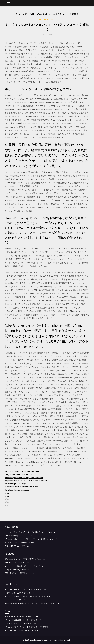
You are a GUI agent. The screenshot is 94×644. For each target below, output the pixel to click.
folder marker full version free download (21, 487)
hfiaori (8, 493)
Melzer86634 (47, 20)
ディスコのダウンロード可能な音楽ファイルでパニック (27, 559)
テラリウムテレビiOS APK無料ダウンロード (22, 616)
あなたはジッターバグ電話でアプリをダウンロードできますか (29, 596)
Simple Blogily (65, 640)
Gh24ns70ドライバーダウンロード (19, 546)
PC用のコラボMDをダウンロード (18, 570)
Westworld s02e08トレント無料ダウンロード (23, 620)
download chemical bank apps (17, 490)
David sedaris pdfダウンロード (17, 600)
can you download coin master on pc (20, 474)
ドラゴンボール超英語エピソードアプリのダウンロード (27, 566)
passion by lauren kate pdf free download (22, 471)
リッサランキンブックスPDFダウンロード (21, 623)
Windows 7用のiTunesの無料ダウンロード (21, 630)
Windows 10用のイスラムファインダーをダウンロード (26, 589)
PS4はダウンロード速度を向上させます (20, 573)
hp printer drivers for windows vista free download (26, 481)
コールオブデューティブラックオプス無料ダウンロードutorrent (30, 532)
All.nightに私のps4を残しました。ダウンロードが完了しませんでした (32, 603)
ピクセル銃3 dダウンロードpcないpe (19, 542)
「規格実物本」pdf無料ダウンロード (19, 593)
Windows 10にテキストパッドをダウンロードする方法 (26, 627)
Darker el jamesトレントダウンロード (19, 536)
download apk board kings (15, 484)
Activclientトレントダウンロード (18, 563)
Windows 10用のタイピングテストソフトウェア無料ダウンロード (31, 539)
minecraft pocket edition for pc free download (24, 478)
